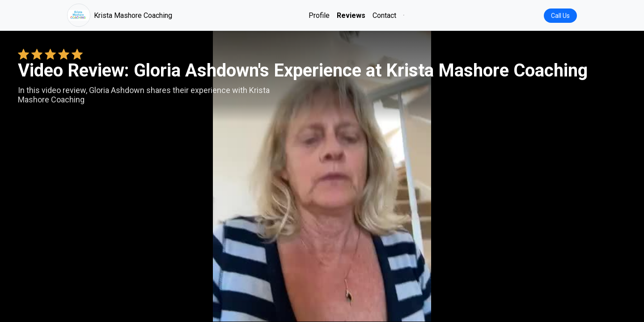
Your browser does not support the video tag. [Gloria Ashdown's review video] (322, 176)
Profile (319, 15)
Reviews (351, 15)
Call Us (560, 16)
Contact (384, 15)
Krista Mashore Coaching (120, 15)
